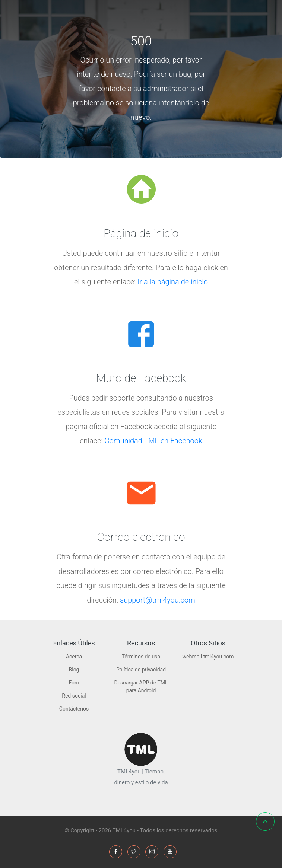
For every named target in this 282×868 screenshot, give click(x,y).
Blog (74, 670)
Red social (74, 696)
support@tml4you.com (158, 600)
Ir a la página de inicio (173, 282)
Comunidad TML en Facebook (153, 441)
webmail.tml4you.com (208, 657)
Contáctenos (74, 709)
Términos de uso (141, 657)
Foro (74, 683)
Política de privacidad (141, 670)
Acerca (74, 657)
